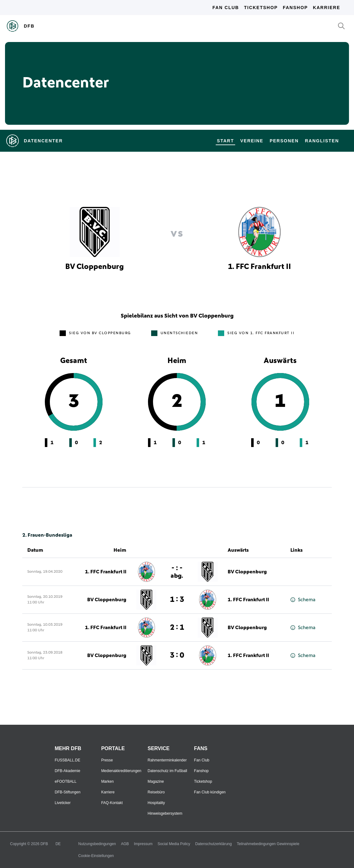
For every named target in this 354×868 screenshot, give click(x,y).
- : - (177, 572)
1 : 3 (177, 600)
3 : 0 (177, 655)
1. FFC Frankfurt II (106, 572)
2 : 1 (177, 628)
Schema (303, 600)
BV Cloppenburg (247, 572)
